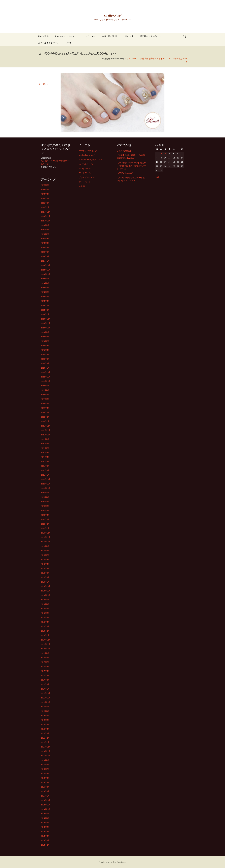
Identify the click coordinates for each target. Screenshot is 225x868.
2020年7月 (45, 502)
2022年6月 (45, 399)
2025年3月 (45, 252)
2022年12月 (46, 372)
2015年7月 (45, 769)
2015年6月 (45, 774)
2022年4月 (45, 408)
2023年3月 (45, 359)
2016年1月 (45, 742)
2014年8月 (45, 818)
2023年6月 (45, 346)
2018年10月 (46, 595)
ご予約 (69, 43)
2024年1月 (45, 314)
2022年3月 (45, 412)
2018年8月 (45, 604)
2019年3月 (45, 573)
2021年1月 (45, 475)
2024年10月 (46, 274)
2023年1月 (45, 368)
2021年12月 (46, 426)
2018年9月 (45, 600)
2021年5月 (45, 457)
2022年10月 (46, 381)
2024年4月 (45, 301)
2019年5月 (45, 564)
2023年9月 (45, 332)
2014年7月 (45, 823)
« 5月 (157, 177)
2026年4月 (45, 194)
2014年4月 (45, 836)
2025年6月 (45, 239)
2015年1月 (45, 796)
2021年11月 (46, 430)
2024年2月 (45, 310)
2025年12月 (46, 212)
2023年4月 (45, 354)
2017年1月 (45, 689)
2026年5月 (45, 190)
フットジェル (85, 173)
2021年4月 (45, 461)
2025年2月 (45, 256)
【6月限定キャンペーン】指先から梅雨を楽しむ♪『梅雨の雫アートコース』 (131, 166)
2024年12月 (46, 265)
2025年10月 (46, 221)
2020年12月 (46, 479)
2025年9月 (45, 225)
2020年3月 (45, 519)
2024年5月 (45, 297)
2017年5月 (45, 671)
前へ (43, 84)
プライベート (85, 182)
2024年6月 (45, 292)
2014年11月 (46, 805)
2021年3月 (45, 466)
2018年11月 (46, 591)
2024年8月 (45, 283)
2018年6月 (45, 613)
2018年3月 (45, 626)
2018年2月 (45, 631)
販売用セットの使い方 (151, 36)
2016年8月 (45, 711)
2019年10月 (46, 542)
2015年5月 (45, 778)
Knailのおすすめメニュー (90, 155)
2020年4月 (45, 515)
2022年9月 (45, 386)
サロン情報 (43, 36)
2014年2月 (45, 845)
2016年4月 (45, 729)
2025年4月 (45, 247)
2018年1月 (45, 635)
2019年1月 (45, 582)
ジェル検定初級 (124, 151)
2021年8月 (45, 444)
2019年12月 (46, 533)
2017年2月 (45, 684)
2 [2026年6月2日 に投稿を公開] (161, 154)
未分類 (82, 186)
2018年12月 (46, 586)
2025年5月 (45, 243)
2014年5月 (45, 831)
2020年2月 (45, 524)
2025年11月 (46, 216)
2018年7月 (45, 609)
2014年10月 (46, 809)
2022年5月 (45, 404)
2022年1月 (45, 421)
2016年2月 (45, 738)
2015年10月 (46, 756)
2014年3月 (45, 840)
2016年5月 (45, 724)
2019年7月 (45, 555)
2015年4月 (45, 782)
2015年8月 (45, 765)
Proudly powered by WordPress (113, 862)
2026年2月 (45, 203)
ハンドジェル (85, 169)
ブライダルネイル (87, 177)
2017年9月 (45, 653)
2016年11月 (46, 698)
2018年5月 (45, 617)
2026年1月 (45, 207)
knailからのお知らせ (88, 151)
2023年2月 (45, 363)
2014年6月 (45, 827)
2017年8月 (45, 658)
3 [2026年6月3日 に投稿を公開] (165, 154)
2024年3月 (45, 305)
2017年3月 (45, 680)
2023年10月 (46, 328)
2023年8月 (45, 337)
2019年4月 (45, 568)
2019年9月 (45, 546)
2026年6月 (45, 185)
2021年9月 (45, 439)
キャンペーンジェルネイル (91, 160)
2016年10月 (46, 702)
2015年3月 (45, 787)
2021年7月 (45, 448)
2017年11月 (46, 644)
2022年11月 (46, 377)
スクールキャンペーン (49, 43)
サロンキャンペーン (65, 36)
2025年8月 (45, 230)
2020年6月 (45, 506)
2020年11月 (46, 484)
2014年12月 (46, 800)
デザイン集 (128, 36)
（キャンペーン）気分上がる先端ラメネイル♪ (145, 59)
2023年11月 (46, 323)
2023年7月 (45, 341)
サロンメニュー (88, 36)
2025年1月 (45, 261)
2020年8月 (45, 497)
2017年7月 (45, 662)
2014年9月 (45, 814)
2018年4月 (45, 622)
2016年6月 (45, 720)
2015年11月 (46, 751)
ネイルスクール (86, 164)
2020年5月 (45, 511)
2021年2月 (45, 470)
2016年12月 (46, 693)
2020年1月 (45, 528)
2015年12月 (46, 747)
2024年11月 (46, 270)
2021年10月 (46, 435)
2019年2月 (45, 577)
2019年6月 (45, 560)
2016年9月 (45, 707)
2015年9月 (45, 760)
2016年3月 (45, 733)
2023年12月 (46, 319)
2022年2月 (45, 417)
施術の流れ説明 (109, 36)
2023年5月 (45, 350)
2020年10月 (46, 488)
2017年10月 (46, 649)
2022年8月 (45, 390)
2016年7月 (45, 716)
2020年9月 (45, 493)
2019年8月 (45, 551)
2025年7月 (45, 234)
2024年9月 (45, 279)
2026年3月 (45, 198)
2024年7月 (45, 288)
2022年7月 (45, 395)
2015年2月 (45, 791)
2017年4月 (45, 675)
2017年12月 (46, 640)
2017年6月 (45, 667)
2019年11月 (46, 537)
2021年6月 (45, 453)
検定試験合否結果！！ (127, 173)
